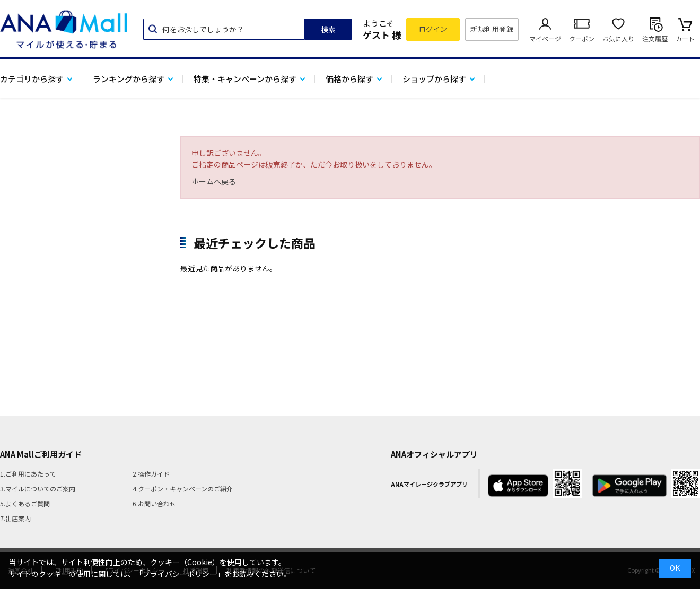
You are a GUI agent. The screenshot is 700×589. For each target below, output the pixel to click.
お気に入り (618, 38)
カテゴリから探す (32, 79)
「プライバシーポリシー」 (180, 574)
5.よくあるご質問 (25, 503)
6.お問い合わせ (154, 503)
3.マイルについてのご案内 (38, 489)
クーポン (582, 38)
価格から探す (349, 79)
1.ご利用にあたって (28, 474)
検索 (328, 29)
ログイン (433, 29)
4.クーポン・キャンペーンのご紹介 (183, 489)
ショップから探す (434, 79)
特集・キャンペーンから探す (245, 79)
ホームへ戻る (214, 181)
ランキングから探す (129, 79)
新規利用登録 (492, 29)
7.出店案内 (15, 518)
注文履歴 (655, 38)
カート (685, 38)
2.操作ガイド (151, 474)
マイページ (545, 38)
